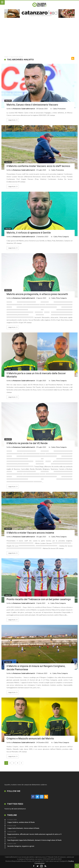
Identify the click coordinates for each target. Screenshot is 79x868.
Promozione (62, 109)
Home (6, 57)
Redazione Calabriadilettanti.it (24, 109)
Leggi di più (13, 120)
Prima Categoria (63, 237)
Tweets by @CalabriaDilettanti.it (15, 809)
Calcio (8, 101)
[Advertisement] (39, 37)
